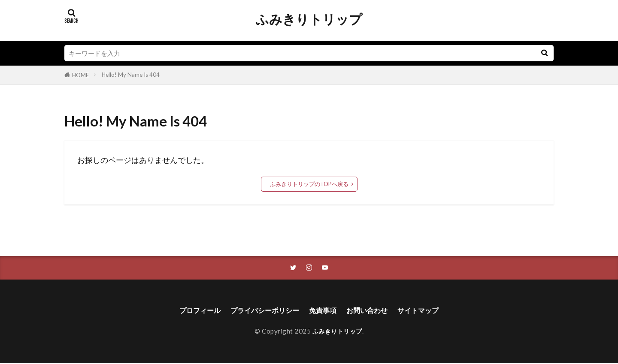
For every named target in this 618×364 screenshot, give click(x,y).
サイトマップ (429, 311)
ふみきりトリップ (309, 19)
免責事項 (324, 311)
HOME (80, 75)
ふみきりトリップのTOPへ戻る (309, 184)
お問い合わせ (373, 311)
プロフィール (189, 311)
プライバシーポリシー (261, 311)
